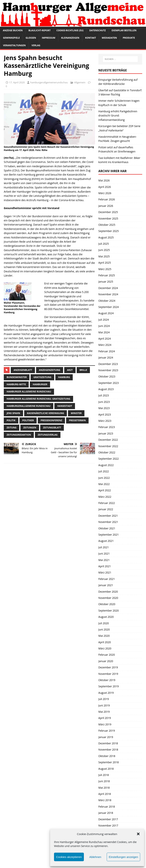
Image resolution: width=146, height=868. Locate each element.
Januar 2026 (106, 206)
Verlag (36, 45)
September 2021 (109, 535)
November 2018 (108, 750)
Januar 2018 (106, 813)
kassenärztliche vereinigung (46, 413)
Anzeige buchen (13, 30)
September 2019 (109, 686)
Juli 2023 (104, 395)
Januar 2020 (106, 661)
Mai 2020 (104, 636)
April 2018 (105, 794)
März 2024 (105, 345)
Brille (83, 370)
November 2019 (108, 674)
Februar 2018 (107, 807)
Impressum (49, 38)
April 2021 (105, 566)
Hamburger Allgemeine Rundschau (29, 392)
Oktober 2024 (107, 301)
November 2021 (108, 522)
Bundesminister (17, 377)
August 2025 (106, 237)
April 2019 (105, 718)
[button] (138, 834)
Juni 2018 (104, 781)
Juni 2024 (104, 326)
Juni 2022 (104, 478)
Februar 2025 (107, 275)
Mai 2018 (104, 788)
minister (76, 413)
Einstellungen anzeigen (123, 857)
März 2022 (105, 497)
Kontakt (91, 38)
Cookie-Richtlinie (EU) (70, 30)
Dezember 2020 (108, 592)
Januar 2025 (106, 282)
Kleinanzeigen (70, 38)
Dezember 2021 (108, 516)
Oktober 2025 (107, 225)
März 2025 (105, 269)
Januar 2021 (106, 585)
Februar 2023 (107, 427)
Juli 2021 (104, 547)
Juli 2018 (104, 775)
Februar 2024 (107, 351)
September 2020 (109, 611)
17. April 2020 (17, 82)
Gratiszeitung (42, 377)
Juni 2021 (104, 554)
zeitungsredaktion (19, 435)
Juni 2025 (104, 250)
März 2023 (105, 421)
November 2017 (108, 825)
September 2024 (109, 307)
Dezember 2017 (108, 819)
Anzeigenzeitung (50, 370)
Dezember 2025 (108, 212)
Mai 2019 (104, 712)
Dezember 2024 (108, 288)
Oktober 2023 (107, 376)
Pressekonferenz (51, 420)
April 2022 (105, 490)
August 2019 (106, 693)
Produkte (129, 38)
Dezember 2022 (108, 440)
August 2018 (106, 769)
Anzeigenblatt (23, 370)
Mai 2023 (104, 408)
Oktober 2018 (107, 756)
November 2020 (108, 598)
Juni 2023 (104, 402)
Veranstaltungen (14, 45)
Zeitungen (30, 428)
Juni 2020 (104, 629)
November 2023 (108, 370)
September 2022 (109, 459)
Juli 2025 (104, 244)
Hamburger (40, 384)
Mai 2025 (104, 256)
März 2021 (105, 572)
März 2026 (105, 193)
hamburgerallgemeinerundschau (49, 82)
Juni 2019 (104, 705)
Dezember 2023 (108, 364)
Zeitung (12, 428)
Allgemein (80, 82)
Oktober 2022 (107, 452)
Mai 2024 (104, 332)
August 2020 (106, 617)
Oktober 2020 (107, 604)
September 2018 (109, 762)
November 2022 (108, 446)
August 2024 (106, 313)
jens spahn (13, 413)
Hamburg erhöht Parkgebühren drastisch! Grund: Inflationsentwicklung (118, 116)
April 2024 (105, 339)
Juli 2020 (104, 623)
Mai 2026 (104, 180)
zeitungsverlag (48, 435)
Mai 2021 (104, 560)
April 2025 (105, 263)
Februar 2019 (107, 731)
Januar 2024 (106, 357)
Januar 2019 (106, 737)
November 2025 (108, 218)
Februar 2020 (107, 655)
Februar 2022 (107, 503)
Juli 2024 (104, 320)
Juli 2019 (104, 699)
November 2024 (108, 294)
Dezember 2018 (108, 743)
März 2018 (105, 800)
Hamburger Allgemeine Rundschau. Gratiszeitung (38, 399)
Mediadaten (109, 38)
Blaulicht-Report (40, 30)
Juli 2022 (104, 471)
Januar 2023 (106, 433)
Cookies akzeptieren (69, 857)
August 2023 (106, 389)
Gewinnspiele (11, 38)
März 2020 (105, 648)
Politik (11, 420)
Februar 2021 (107, 579)
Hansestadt (65, 406)
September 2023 (109, 383)
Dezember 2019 (108, 667)
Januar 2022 (106, 509)
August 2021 (106, 541)
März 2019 (105, 724)
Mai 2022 (104, 484)
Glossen (31, 38)
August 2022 (106, 465)
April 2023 (105, 414)
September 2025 (109, 231)
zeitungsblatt (52, 428)
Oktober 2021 (107, 528)
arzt (70, 370)
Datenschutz (98, 30)
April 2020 (105, 642)
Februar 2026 (107, 199)
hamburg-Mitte (16, 384)
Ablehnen (95, 857)
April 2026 (105, 187)
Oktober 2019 (107, 680)
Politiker (28, 420)
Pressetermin (77, 420)
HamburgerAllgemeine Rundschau (29, 406)
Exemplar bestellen (124, 30)
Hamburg (64, 377)
